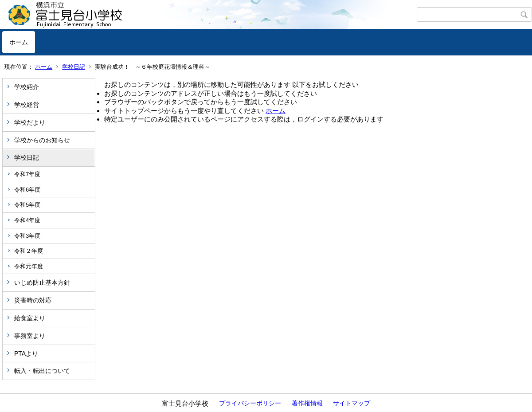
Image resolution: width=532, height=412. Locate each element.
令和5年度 (27, 205)
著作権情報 (307, 403)
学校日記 (74, 67)
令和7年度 (27, 174)
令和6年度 (27, 190)
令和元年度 (29, 266)
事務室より (30, 336)
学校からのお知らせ (42, 140)
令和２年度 (29, 251)
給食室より (30, 318)
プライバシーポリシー (250, 403)
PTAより (26, 353)
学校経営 (27, 105)
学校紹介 (27, 87)
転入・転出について (42, 371)
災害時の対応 (33, 300)
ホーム (19, 42)
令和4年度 (27, 220)
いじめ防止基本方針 (42, 283)
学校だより (30, 122)
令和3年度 (27, 236)
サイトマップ (352, 403)
